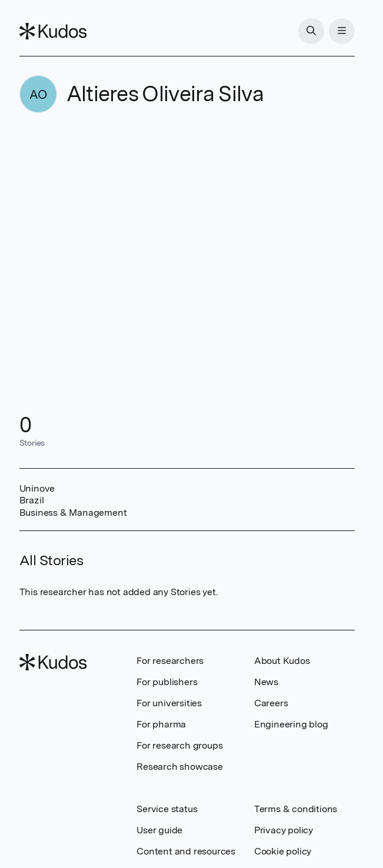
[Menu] (342, 31)
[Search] (311, 31)
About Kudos (282, 661)
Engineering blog (291, 724)
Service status (167, 809)
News (266, 682)
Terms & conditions (296, 809)
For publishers (167, 682)
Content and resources (186, 851)
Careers (271, 703)
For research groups (179, 745)
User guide (159, 830)
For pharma (161, 724)
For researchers (170, 661)
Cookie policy (283, 851)
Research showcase (180, 767)
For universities (169, 703)
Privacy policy (284, 830)
